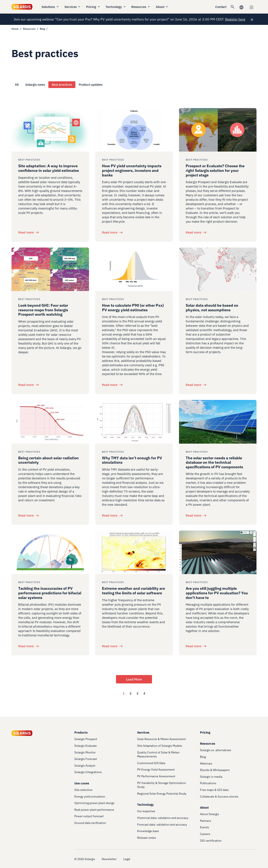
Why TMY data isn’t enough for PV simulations (132, 460)
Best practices (62, 85)
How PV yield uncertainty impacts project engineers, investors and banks (132, 170)
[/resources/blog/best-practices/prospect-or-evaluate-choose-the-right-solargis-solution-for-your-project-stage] (218, 130)
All (17, 85)
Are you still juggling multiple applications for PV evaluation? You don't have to (217, 593)
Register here (235, 19)
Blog (42, 29)
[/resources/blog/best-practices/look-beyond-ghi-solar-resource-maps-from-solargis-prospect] (50, 269)
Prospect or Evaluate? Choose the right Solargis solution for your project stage (215, 170)
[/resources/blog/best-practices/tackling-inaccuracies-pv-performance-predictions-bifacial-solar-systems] (50, 552)
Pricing (93, 7)
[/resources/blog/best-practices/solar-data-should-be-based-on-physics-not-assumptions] (218, 269)
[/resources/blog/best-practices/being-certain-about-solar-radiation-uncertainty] (50, 422)
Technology (116, 7)
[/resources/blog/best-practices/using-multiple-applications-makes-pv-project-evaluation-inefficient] (218, 552)
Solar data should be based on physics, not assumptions (212, 308)
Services (73, 7)
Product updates (91, 85)
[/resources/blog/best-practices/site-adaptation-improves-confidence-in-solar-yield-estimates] (50, 130)
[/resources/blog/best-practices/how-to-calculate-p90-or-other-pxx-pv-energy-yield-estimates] (134, 269)
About (162, 7)
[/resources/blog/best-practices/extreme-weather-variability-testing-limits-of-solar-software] (134, 552)
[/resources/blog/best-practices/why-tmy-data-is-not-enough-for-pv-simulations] (134, 422)
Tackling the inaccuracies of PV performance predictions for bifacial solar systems (50, 593)
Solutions (50, 7)
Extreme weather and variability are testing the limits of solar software (133, 591)
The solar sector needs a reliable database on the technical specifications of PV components (214, 462)
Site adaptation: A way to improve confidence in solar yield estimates (49, 168)
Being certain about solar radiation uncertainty (48, 460)
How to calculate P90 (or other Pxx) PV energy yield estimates (133, 308)
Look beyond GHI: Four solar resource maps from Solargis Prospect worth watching (43, 310)
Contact (221, 7)
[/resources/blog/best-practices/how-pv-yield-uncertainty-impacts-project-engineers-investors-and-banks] (134, 130)
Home (15, 29)
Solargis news (35, 85)
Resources (141, 7)
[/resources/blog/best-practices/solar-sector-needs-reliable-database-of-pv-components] (218, 422)
